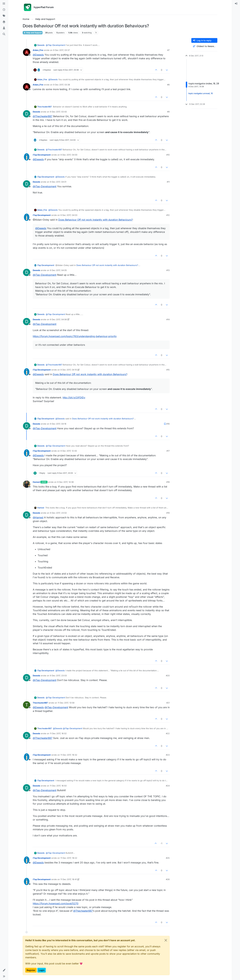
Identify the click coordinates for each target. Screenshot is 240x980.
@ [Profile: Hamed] (38, 517)
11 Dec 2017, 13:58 (66, 703)
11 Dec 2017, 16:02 (58, 733)
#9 (168, 112)
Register (31, 970)
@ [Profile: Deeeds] (38, 55)
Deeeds (41, 45)
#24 (168, 786)
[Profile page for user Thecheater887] (27, 705)
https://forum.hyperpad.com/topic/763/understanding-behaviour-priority (75, 336)
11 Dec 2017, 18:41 (69, 879)
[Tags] (4, 16)
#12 (168, 215)
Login (42, 970)
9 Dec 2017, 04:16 (58, 424)
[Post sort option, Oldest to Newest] (204, 46)
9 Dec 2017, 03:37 (61, 50)
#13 (168, 270)
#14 (168, 319)
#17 (168, 451)
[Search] (4, 34)
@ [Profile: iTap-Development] (55, 45)
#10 (168, 155)
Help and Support (33, 33)
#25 (168, 858)
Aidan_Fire (38, 50)
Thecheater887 (44, 107)
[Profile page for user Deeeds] (27, 114)
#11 (168, 182)
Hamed (36, 482)
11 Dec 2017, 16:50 (58, 786)
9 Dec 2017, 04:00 (69, 155)
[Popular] (4, 22)
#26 (168, 879)
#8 (168, 85)
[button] (4, 970)
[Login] (236, 4)
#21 (168, 703)
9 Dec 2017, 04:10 (69, 370)
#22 (168, 733)
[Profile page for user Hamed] (27, 484)
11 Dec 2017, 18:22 (69, 858)
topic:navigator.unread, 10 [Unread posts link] (201, 93)
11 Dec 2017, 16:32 (69, 755)
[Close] (166, 940)
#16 (168, 424)
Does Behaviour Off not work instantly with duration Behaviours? (95, 220)
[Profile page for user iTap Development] (27, 157)
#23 (168, 755)
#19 (168, 513)
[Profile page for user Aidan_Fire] (27, 52)
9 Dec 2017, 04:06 (58, 319)
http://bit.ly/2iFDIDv (74, 397)
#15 (168, 370)
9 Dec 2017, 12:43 (69, 451)
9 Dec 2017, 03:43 (58, 112)
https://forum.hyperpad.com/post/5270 (56, 903)
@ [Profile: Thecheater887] (43, 116)
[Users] (4, 28)
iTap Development (42, 155)
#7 (168, 50)
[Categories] (4, 4)
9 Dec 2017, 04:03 (69, 215)
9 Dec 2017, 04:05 (58, 270)
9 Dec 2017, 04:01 (58, 182)
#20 (168, 676)
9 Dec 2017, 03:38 (62, 85)
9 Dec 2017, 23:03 (58, 676)
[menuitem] (236, 4)
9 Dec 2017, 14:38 (65, 482)
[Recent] (4, 10)
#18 (168, 482)
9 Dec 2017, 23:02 (58, 513)
